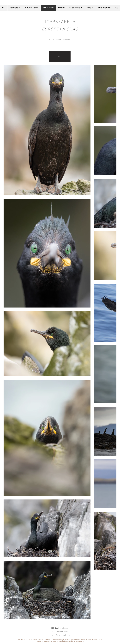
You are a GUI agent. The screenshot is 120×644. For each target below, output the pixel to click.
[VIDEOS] (60, 56)
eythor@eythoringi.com (60, 635)
